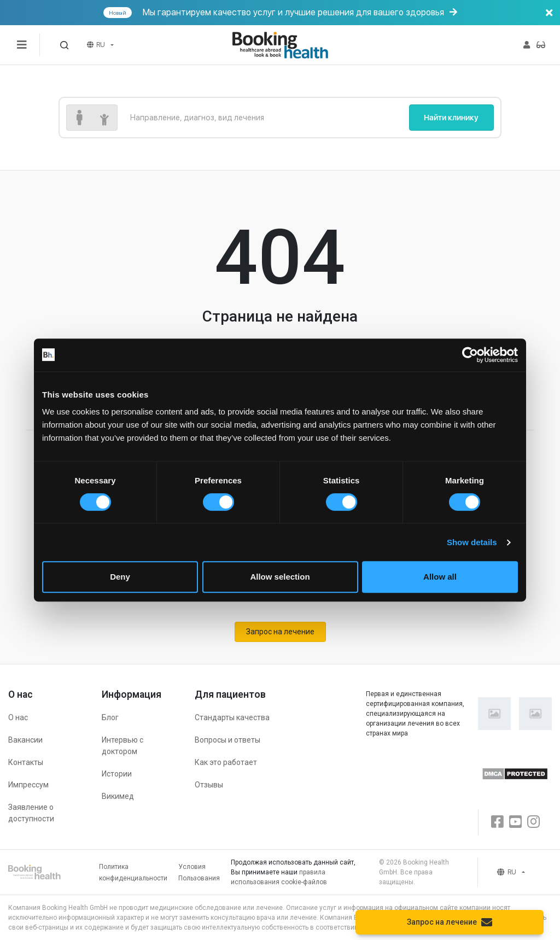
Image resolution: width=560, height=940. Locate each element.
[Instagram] (533, 822)
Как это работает (226, 762)
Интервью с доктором (122, 746)
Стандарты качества (232, 717)
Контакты (26, 762)
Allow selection (280, 577)
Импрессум (28, 785)
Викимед (118, 796)
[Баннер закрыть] (549, 13)
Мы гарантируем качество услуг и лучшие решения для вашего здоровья (331, 13)
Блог (110, 717)
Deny (120, 577)
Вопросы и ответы (227, 740)
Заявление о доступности (31, 813)
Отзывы (209, 785)
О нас (18, 717)
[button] (65, 45)
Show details (472, 542)
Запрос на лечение (280, 632)
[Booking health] (280, 45)
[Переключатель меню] (22, 45)
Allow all (440, 577)
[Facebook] (497, 822)
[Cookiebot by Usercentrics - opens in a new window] (470, 355)
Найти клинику (451, 118)
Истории (117, 774)
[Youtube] (515, 822)
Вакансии (25, 740)
